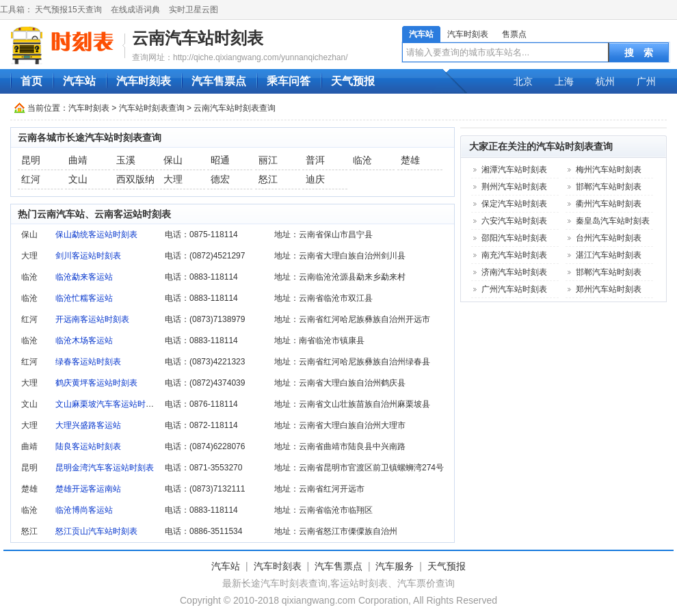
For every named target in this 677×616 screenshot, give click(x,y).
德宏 (220, 179)
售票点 (514, 34)
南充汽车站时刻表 (514, 255)
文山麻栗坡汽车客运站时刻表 (109, 404)
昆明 (31, 160)
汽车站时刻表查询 (152, 108)
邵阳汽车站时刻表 (514, 238)
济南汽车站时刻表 (514, 272)
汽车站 (421, 34)
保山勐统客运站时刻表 (96, 235)
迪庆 (315, 179)
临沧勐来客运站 (84, 277)
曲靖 (78, 160)
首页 (31, 81)
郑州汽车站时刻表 (609, 289)
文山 (78, 179)
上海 (564, 81)
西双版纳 (135, 179)
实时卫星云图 (194, 10)
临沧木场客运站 (84, 340)
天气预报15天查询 (68, 10)
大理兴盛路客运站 (88, 425)
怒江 (268, 179)
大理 (173, 179)
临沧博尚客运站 (84, 510)
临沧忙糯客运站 (84, 298)
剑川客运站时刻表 (88, 256)
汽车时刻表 (468, 34)
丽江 (268, 160)
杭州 (605, 81)
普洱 (315, 160)
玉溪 (126, 160)
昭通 (220, 160)
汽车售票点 (219, 81)
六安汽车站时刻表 (514, 221)
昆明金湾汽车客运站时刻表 (105, 468)
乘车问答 (289, 81)
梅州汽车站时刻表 (609, 170)
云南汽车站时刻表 (198, 38)
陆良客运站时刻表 (88, 446)
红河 (31, 179)
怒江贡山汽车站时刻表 (96, 531)
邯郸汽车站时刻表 (609, 187)
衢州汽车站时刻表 (609, 204)
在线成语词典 (135, 10)
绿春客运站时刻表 (88, 362)
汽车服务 (395, 566)
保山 (173, 160)
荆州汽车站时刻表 (514, 187)
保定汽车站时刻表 (514, 204)
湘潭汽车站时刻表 (514, 170)
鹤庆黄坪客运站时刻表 (96, 383)
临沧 (362, 160)
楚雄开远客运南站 (88, 489)
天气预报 (353, 81)
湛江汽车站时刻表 (609, 255)
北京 (523, 81)
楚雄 (410, 160)
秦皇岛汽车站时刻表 (613, 221)
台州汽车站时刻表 (609, 238)
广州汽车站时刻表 (514, 289)
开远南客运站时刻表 (92, 319)
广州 (646, 81)
